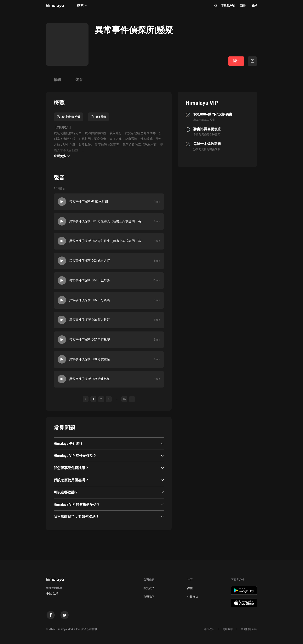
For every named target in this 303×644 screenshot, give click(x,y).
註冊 (243, 5)
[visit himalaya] (55, 6)
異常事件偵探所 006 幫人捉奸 (90, 320)
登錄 (254, 5)
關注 (236, 61)
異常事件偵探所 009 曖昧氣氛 (90, 379)
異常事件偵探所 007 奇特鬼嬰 (90, 339)
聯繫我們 (149, 597)
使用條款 (228, 629)
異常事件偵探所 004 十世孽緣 (90, 280)
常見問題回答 (249, 629)
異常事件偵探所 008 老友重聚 (90, 359)
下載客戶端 (228, 5)
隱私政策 (209, 629)
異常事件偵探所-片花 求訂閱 (89, 201)
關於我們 (149, 588)
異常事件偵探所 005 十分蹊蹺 (90, 300)
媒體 (190, 588)
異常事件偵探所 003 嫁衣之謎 (90, 261)
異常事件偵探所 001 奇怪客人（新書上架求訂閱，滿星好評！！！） (106, 221)
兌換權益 (193, 597)
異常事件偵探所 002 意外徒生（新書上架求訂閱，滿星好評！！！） (106, 241)
